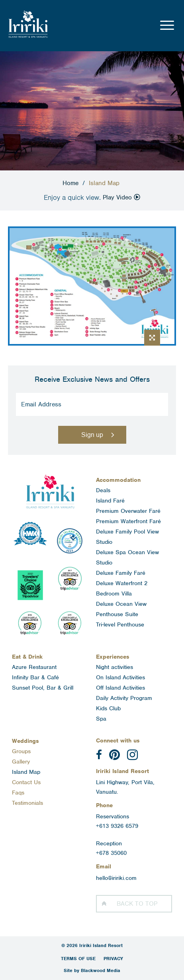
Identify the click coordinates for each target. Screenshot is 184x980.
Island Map (26, 772)
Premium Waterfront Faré (128, 521)
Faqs (18, 793)
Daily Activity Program (124, 698)
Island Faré (110, 501)
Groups (21, 751)
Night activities (115, 667)
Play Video (121, 197)
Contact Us (26, 782)
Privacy (113, 959)
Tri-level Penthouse (120, 624)
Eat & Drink (27, 657)
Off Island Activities (120, 688)
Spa (101, 719)
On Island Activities (120, 677)
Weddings (25, 741)
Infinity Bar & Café (35, 677)
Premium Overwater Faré (128, 511)
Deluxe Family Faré (121, 573)
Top (137, 904)
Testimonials (27, 803)
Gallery (21, 762)
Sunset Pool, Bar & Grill (43, 688)
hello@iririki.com (116, 878)
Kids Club (108, 708)
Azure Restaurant (34, 667)
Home (70, 183)
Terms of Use (78, 959)
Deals (103, 490)
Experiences (113, 657)
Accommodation (118, 480)
